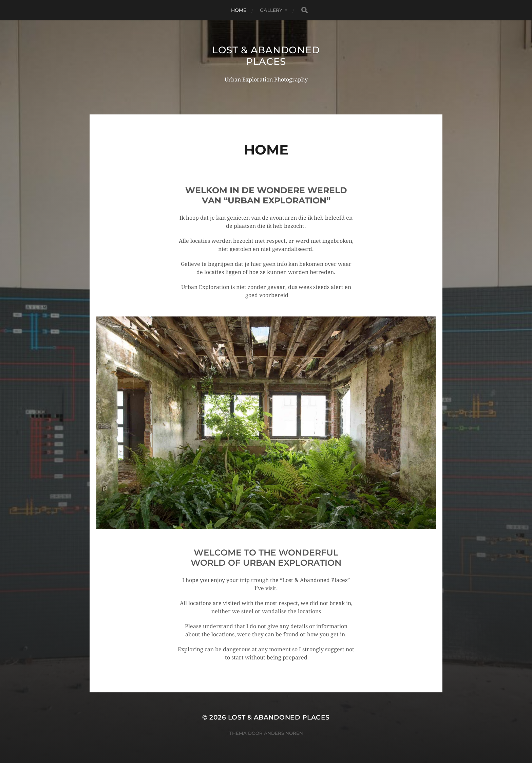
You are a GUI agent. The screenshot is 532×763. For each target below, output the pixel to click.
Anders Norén (283, 733)
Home (239, 10)
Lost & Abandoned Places (266, 56)
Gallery (271, 10)
